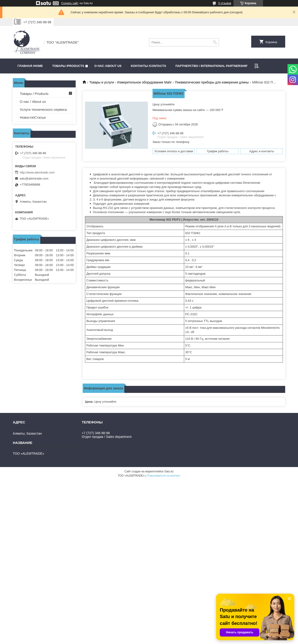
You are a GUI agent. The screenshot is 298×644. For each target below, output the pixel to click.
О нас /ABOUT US (108, 66)
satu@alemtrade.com (34, 178)
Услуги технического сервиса (43, 109)
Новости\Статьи (33, 117)
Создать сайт (70, 3)
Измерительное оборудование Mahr (145, 82)
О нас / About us (33, 102)
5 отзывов (225, 3)
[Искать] (215, 42)
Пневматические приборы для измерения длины (212, 82)
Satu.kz (169, 471)
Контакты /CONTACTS (148, 66)
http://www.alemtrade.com (37, 172)
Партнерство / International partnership (211, 66)
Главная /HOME (30, 66)
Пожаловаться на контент (164, 476)
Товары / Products (34, 94)
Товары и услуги (102, 82)
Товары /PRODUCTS (68, 66)
